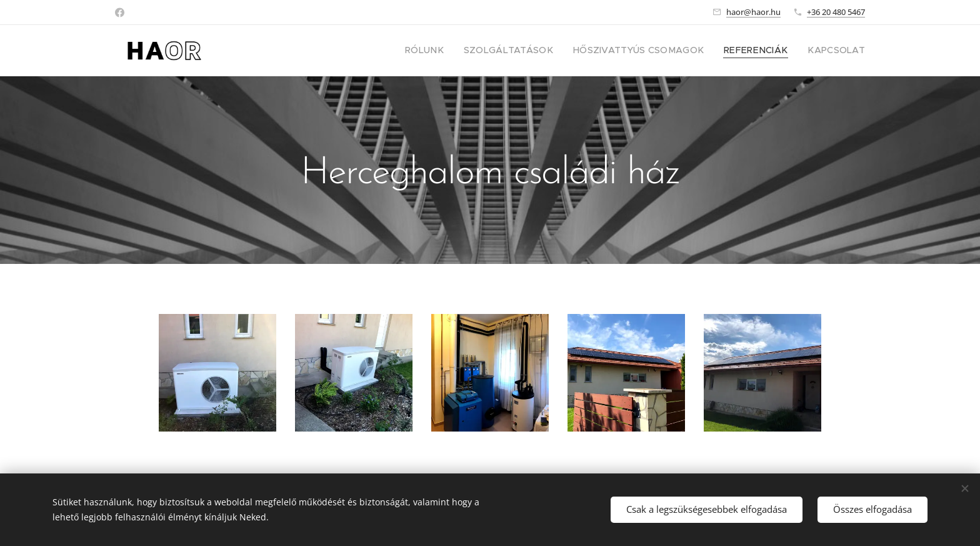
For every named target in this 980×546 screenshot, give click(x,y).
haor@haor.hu (753, 12)
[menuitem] (462, 51)
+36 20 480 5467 (836, 12)
